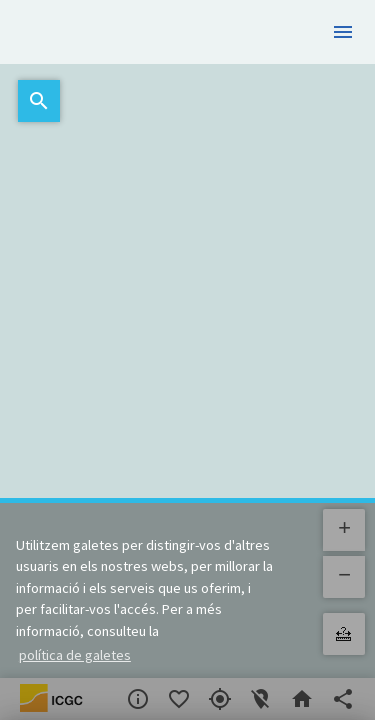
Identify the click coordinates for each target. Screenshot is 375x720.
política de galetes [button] (75, 655)
